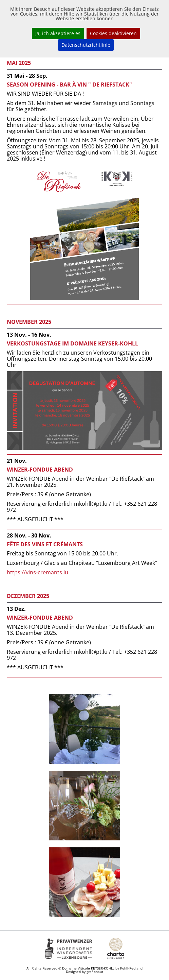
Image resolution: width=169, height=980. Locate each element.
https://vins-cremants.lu (37, 572)
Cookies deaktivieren (113, 33)
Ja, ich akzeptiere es (58, 33)
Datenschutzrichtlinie (86, 45)
